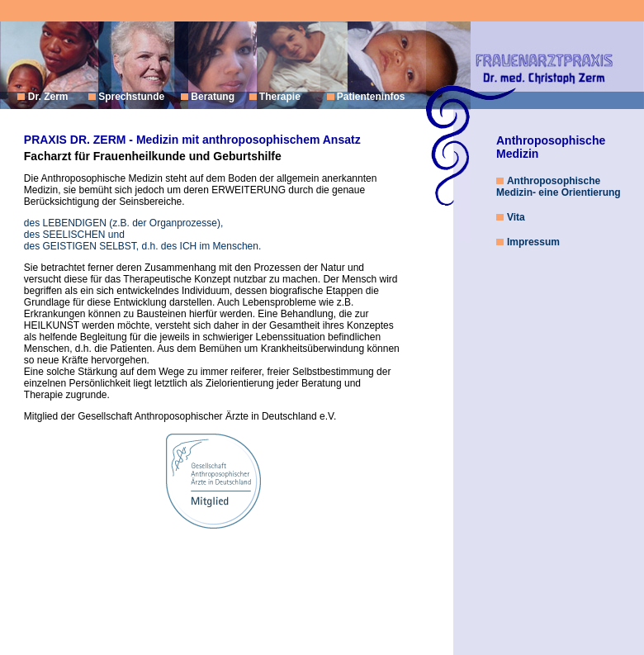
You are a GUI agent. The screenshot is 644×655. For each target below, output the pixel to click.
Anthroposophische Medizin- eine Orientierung (559, 187)
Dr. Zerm (49, 97)
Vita (516, 217)
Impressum (533, 242)
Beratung (213, 97)
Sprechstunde (131, 97)
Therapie (279, 97)
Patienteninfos (371, 97)
